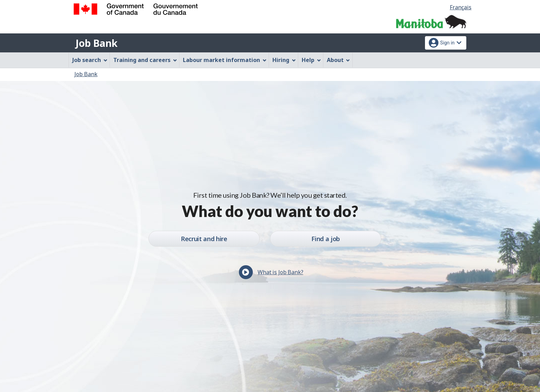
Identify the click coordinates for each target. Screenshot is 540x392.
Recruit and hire (204, 239)
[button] (270, 275)
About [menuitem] (339, 60)
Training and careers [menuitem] (145, 60)
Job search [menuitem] (90, 60)
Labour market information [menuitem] (225, 60)
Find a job (325, 239)
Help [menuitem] (311, 60)
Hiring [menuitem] (284, 60)
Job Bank (96, 43)
